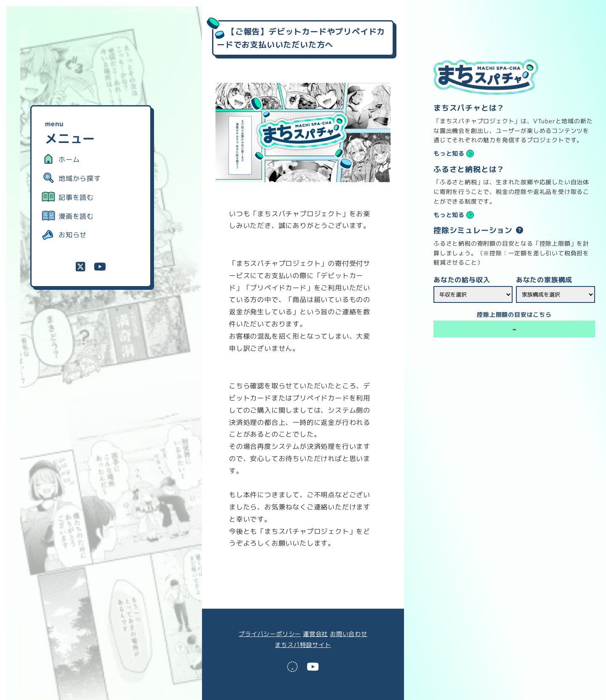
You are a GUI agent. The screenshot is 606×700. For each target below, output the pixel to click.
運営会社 (315, 634)
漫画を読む (76, 216)
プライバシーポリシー (270, 634)
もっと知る (449, 154)
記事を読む (76, 197)
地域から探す (80, 178)
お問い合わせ (349, 634)
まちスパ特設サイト (303, 645)
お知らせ (73, 235)
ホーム (69, 159)
